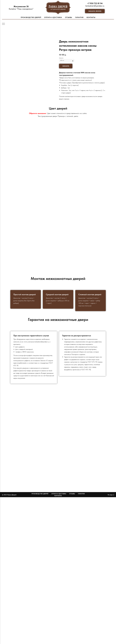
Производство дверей (40, 494)
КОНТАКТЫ (91, 17)
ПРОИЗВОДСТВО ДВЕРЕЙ (31, 17)
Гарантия (81, 494)
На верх (111, 495)
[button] (95, 11)
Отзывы (72, 494)
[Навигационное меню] (3, 24)
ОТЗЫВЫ (69, 17)
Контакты (58, 496)
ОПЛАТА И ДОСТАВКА (53, 17)
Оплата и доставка (59, 494)
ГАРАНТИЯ (79, 17)
